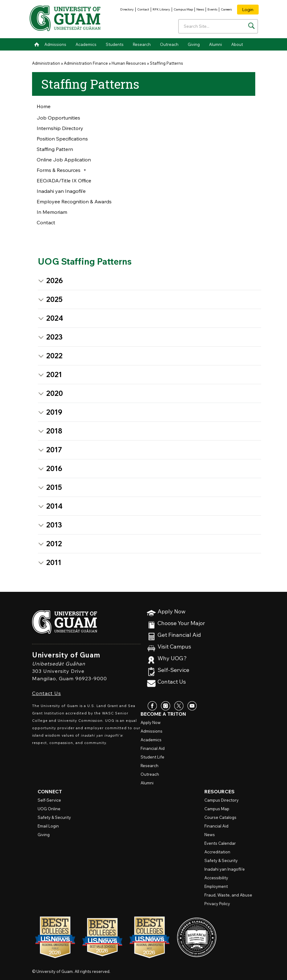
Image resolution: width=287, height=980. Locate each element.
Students (115, 44)
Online (49, 809)
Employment (216, 886)
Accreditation (217, 852)
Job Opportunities (58, 118)
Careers (226, 9)
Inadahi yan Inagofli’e (61, 191)
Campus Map (183, 9)
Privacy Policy (217, 904)
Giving (194, 44)
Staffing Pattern (55, 149)
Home (37, 44)
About (237, 44)
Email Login (48, 826)
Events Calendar (220, 843)
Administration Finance (86, 63)
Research (142, 44)
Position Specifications (62, 139)
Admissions (55, 44)
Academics (86, 44)
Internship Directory (60, 128)
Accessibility (216, 878)
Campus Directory (221, 800)
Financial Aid (153, 748)
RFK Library (161, 9)
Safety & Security (54, 817)
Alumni (215, 44)
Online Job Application (64, 160)
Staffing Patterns (166, 63)
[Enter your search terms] (218, 26)
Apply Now (172, 612)
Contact (143, 9)
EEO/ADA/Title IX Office (64, 181)
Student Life (152, 757)
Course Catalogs (220, 817)
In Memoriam (52, 212)
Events (212, 9)
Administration (46, 63)
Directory (127, 9)
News (200, 9)
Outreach (169, 44)
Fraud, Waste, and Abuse (228, 895)
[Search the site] (251, 26)
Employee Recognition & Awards (74, 201)
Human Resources (129, 63)
